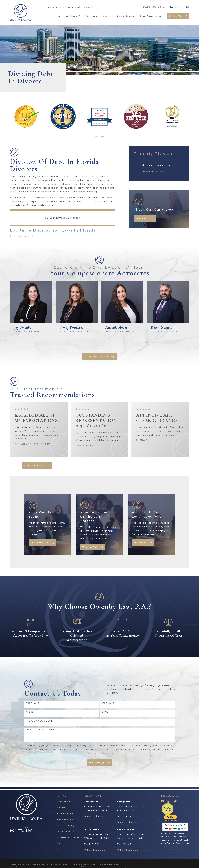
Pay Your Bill (74, 7)
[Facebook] (163, 801)
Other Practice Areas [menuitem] (151, 16)
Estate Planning (66, 825)
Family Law (64, 802)
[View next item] (102, 136)
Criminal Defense (67, 814)
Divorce (61, 808)
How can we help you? (40, 734)
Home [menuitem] (57, 16)
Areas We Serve (56, 7)
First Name (32, 707)
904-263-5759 (125, 816)
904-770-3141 (178, 7)
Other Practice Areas (68, 820)
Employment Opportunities (73, 837)
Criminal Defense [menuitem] (125, 16)
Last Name (108, 707)
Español (88, 7)
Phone (30, 716)
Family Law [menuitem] (91, 16)
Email (105, 716)
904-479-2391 (124, 844)
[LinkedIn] (169, 801)
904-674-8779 (92, 844)
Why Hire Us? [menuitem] (73, 16)
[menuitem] (159, 165)
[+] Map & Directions (95, 816)
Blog (60, 849)
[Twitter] (175, 801)
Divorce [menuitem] (107, 16)
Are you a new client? (39, 725)
